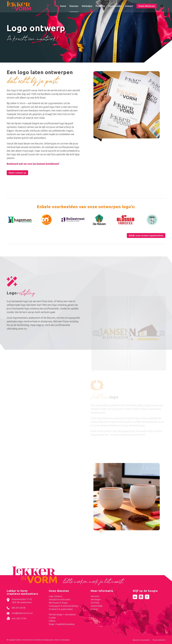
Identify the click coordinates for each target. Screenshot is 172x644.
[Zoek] (162, 7)
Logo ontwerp (56, 596)
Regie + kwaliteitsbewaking (62, 624)
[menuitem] (63, 6)
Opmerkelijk (97, 606)
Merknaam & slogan (58, 603)
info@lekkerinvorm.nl (22, 613)
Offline (52, 621)
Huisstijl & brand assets (60, 599)
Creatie (52, 618)
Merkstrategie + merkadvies (62, 614)
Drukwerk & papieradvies (61, 609)
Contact (94, 609)
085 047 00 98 (19, 608)
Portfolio (95, 603)
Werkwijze (96, 599)
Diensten (95, 596)
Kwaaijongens (49, 640)
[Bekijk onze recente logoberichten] (146, 236)
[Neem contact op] (17, 173)
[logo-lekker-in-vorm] (19, 6)
